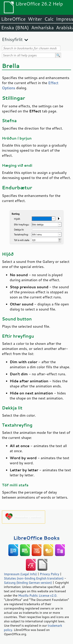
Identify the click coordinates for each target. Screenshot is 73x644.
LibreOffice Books (37, 538)
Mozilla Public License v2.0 (37, 595)
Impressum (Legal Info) (20, 574)
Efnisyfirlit (12, 39)
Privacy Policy (49, 574)
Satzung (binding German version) (28, 583)
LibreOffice (13, 19)
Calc (49, 19)
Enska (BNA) (15, 28)
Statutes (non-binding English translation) (34, 578)
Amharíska (42, 28)
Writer (35, 19)
